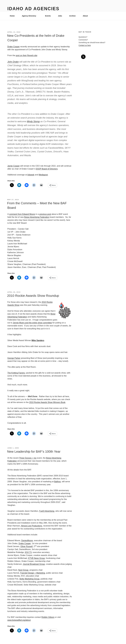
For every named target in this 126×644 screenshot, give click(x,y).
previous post (45, 214)
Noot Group (23, 570)
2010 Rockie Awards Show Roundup (33, 296)
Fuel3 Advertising (47, 511)
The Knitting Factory (16, 373)
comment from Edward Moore (22, 214)
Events (48, 16)
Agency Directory (30, 16)
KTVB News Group (36, 558)
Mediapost (43, 175)
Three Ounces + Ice (28, 458)
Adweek (31, 175)
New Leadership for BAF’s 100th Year (34, 452)
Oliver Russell (27, 546)
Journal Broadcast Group (34, 564)
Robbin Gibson (48, 617)
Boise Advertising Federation (37, 217)
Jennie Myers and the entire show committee (32, 323)
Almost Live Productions (31, 526)
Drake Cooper (14, 47)
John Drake (13, 62)
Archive (72, 16)
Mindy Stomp (33, 121)
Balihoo (57, 482)
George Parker (14, 358)
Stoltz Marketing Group (29, 579)
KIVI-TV (28, 552)
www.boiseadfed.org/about (19, 620)
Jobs (60, 16)
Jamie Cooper (14, 166)
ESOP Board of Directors (47, 169)
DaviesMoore (27, 541)
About (86, 16)
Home (12, 16)
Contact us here (85, 45)
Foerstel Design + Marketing (33, 573)
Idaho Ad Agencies (33, 9)
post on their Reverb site (26, 55)
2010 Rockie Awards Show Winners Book (47, 402)
